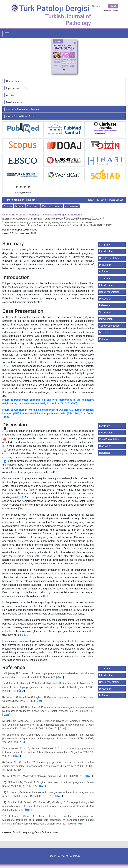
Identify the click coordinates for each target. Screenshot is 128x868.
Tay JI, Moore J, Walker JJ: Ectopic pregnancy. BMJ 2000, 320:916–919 (44, 776)
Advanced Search (110, 11)
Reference (105, 272)
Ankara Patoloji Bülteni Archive (21, 116)
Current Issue (14, 81)
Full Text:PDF (33, 206)
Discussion (105, 265)
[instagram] (5, 451)
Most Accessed (15, 102)
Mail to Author (72, 206)
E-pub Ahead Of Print (18, 88)
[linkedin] (5, 461)
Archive (10, 95)
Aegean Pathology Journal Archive (23, 109)
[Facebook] (5, 418)
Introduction (106, 251)
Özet (60, 677)
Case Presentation (109, 258)
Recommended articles (52, 206)
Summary (104, 245)
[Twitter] (5, 429)
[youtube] (5, 440)
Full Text (19, 206)
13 (25, 635)
